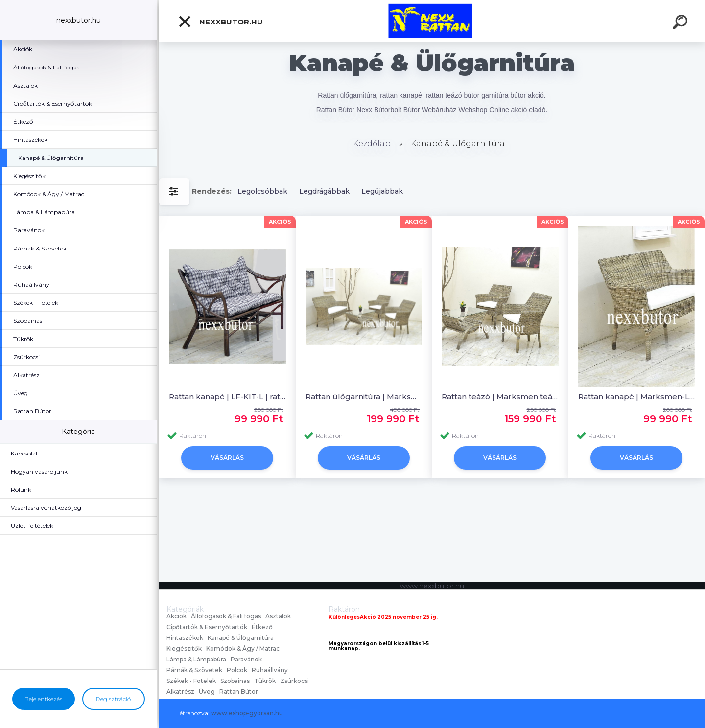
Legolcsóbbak (262, 191)
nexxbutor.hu (220, 22)
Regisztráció (113, 699)
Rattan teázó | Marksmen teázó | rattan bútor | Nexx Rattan (500, 397)
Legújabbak (382, 191)
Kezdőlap (372, 144)
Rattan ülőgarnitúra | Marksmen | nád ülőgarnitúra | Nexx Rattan (364, 397)
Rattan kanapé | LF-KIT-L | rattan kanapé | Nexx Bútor (227, 397)
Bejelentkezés (43, 699)
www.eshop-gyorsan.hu (247, 713)
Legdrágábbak (324, 191)
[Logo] (432, 21)
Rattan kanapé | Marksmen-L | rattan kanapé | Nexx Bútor (637, 397)
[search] (681, 23)
